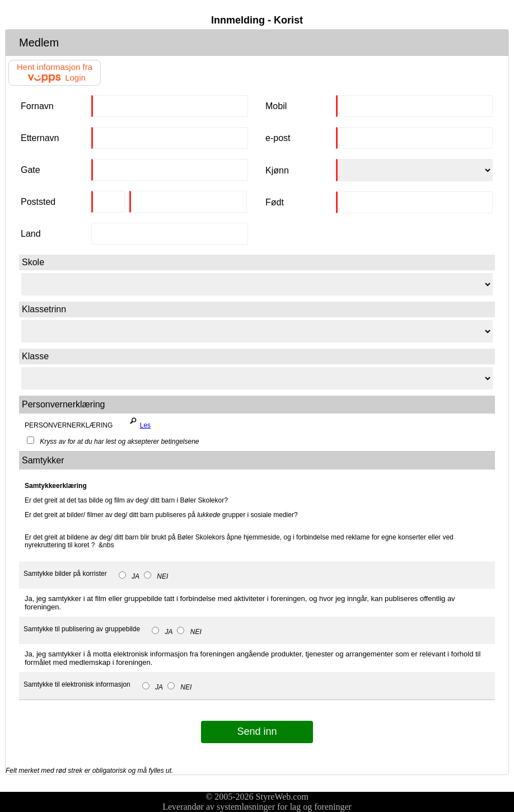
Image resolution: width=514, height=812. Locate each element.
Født (275, 202)
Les (138, 423)
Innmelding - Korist (257, 20)
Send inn (257, 731)
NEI (156, 576)
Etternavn (40, 138)
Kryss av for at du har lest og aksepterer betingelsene (113, 442)
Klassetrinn (44, 309)
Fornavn (37, 106)
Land (31, 234)
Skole (33, 262)
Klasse (35, 356)
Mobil (276, 106)
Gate (31, 170)
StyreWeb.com (282, 797)
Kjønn (277, 170)
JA (129, 576)
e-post (278, 138)
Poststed (38, 202)
